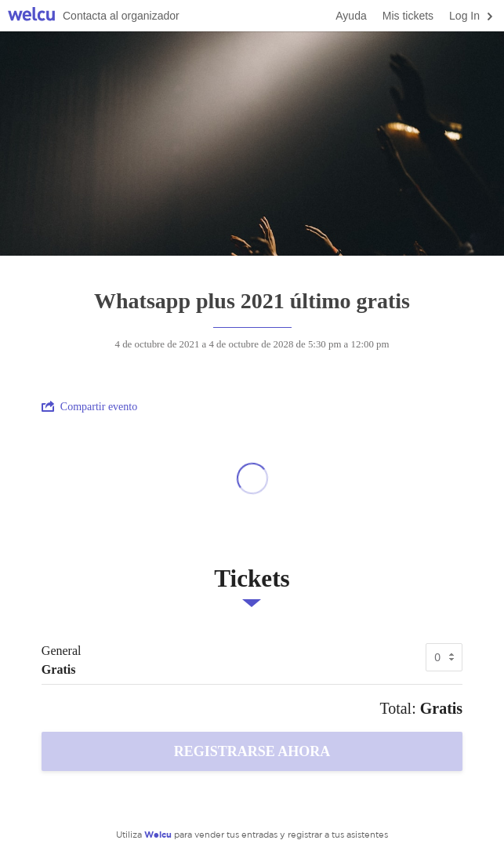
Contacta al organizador (121, 16)
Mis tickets (408, 16)
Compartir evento (89, 406)
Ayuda (351, 16)
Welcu (31, 16)
